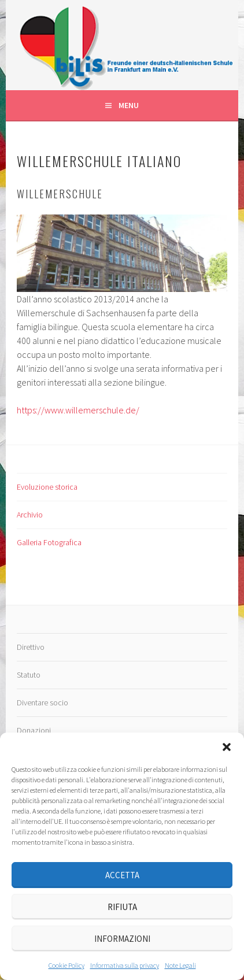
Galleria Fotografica (49, 542)
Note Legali (180, 965)
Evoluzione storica (47, 487)
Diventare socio (42, 702)
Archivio (30, 515)
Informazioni (122, 939)
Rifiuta (122, 907)
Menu (129, 105)
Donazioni (34, 730)
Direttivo (31, 647)
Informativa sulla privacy (125, 965)
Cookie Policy (66, 965)
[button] (227, 747)
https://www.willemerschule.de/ (78, 410)
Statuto (29, 675)
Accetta (122, 875)
